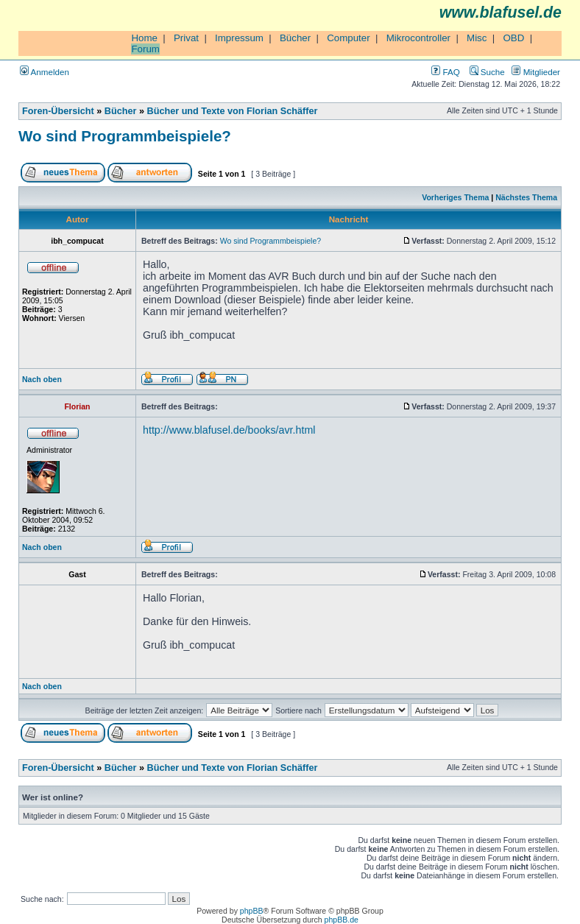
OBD (513, 38)
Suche (487, 72)
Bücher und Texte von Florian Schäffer (233, 111)
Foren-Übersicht (58, 111)
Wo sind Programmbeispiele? (125, 136)
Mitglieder (536, 72)
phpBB (252, 911)
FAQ (445, 72)
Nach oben (42, 379)
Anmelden (45, 72)
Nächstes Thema (526, 197)
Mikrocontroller (418, 38)
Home (144, 38)
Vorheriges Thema (455, 197)
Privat (186, 38)
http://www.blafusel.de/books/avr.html (229, 430)
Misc (477, 38)
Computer (349, 38)
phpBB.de (342, 920)
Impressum (239, 38)
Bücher (295, 38)
